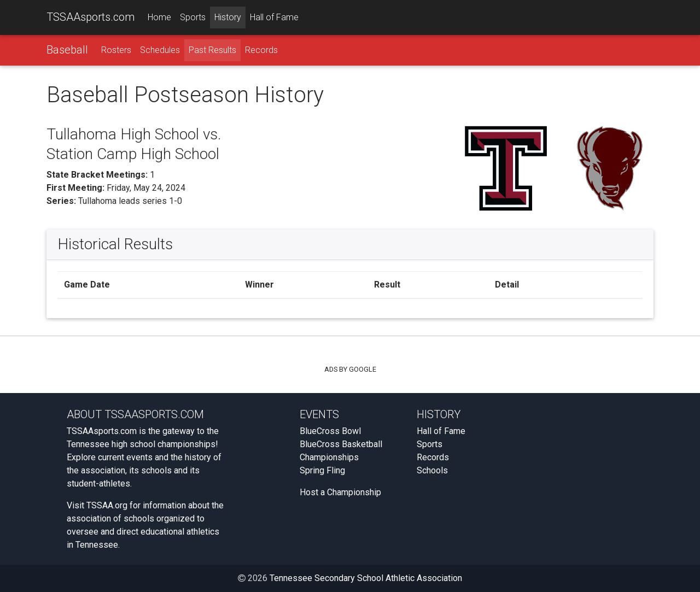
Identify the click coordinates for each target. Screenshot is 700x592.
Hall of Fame (274, 17)
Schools (432, 470)
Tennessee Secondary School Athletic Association (366, 578)
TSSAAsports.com (91, 17)
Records (261, 50)
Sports (193, 17)
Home (159, 17)
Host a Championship (340, 492)
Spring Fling (322, 470)
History (228, 17)
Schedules (160, 50)
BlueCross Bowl (330, 431)
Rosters (116, 50)
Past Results (212, 50)
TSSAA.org (107, 505)
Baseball (67, 50)
